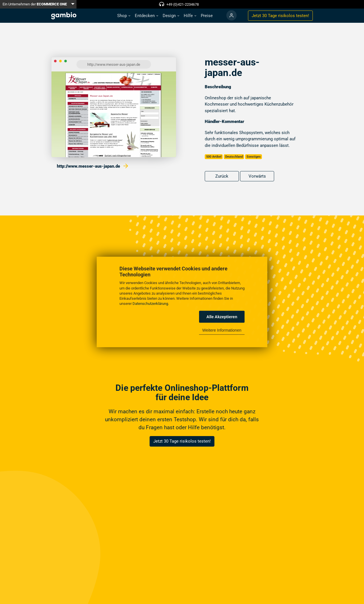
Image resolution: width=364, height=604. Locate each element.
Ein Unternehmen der (35, 4)
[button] (124, 16)
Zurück (222, 176)
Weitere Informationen (222, 330)
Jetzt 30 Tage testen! (280, 16)
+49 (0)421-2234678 (183, 4)
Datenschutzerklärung (150, 304)
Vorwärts (257, 176)
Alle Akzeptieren (222, 317)
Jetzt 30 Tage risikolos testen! (182, 441)
